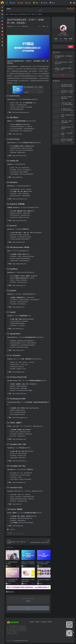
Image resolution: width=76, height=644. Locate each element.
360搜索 (37, 622)
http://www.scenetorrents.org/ (21, 112)
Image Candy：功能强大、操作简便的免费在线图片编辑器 (67, 104)
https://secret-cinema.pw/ (19, 156)
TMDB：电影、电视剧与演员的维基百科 (67, 122)
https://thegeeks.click (18, 372)
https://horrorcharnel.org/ (19, 394)
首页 (8, 14)
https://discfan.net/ (18, 526)
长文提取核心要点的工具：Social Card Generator (67, 110)
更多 (63, 75)
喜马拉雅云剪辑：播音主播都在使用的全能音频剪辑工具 (67, 86)
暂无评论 (11, 592)
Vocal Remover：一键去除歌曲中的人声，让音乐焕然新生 (67, 92)
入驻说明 (8, 9)
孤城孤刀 (10, 566)
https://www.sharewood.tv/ (20, 199)
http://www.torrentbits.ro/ (19, 461)
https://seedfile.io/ (17, 177)
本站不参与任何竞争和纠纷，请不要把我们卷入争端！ (64, 63)
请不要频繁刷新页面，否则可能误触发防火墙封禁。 (64, 57)
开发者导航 (16, 641)
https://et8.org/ (17, 504)
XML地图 (49, 622)
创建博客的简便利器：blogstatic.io (67, 128)
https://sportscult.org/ (18, 242)
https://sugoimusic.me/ (19, 285)
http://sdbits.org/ (17, 134)
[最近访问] (71, 3)
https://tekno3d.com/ (18, 350)
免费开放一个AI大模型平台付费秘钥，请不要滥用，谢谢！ (64, 69)
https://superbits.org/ (18, 307)
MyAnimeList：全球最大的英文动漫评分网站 (44, 563)
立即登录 (28, 601)
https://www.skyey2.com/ (19, 221)
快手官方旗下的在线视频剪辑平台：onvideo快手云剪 (67, 140)
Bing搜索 (32, 622)
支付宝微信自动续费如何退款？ (44, 580)
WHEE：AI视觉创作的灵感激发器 (67, 116)
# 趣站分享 (12, 530)
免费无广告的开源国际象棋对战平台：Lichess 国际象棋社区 (28, 563)
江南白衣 (25, 26)
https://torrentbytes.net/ (19, 482)
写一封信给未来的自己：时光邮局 (12, 563)
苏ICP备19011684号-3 (23, 641)
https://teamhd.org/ (18, 329)
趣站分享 (16, 14)
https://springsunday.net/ (19, 264)
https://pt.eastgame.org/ (19, 439)
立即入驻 (71, 9)
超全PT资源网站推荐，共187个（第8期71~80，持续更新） (33, 87)
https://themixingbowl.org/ (20, 418)
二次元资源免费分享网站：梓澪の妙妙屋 (12, 580)
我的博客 (11, 14)
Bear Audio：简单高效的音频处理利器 (67, 98)
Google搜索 (43, 622)
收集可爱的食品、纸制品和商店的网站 (28, 580)
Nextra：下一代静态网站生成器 (67, 134)
